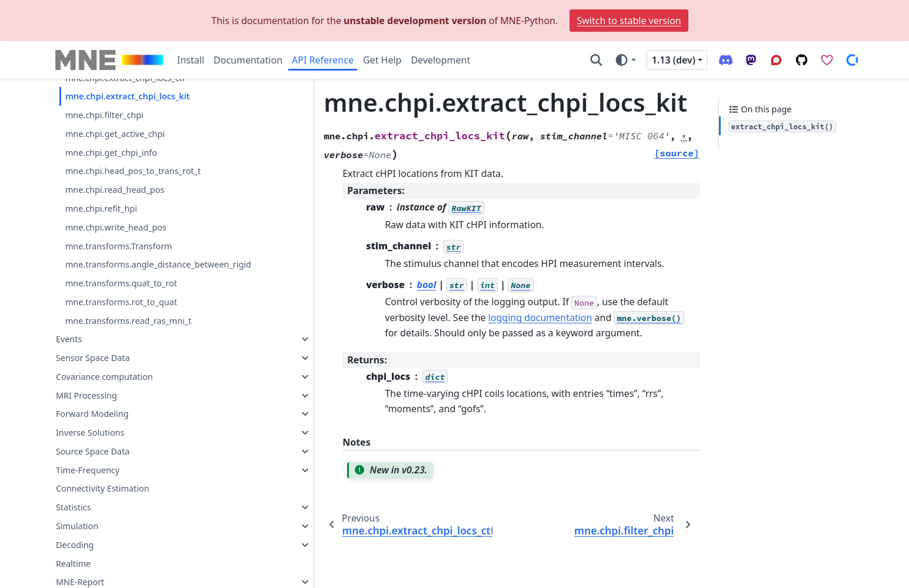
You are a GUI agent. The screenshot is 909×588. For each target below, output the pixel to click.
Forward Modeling (92, 516)
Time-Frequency (88, 572)
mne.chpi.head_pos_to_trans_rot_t (133, 260)
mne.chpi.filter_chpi (104, 203)
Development (440, 60)
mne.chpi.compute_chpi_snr (121, 110)
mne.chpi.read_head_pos (115, 278)
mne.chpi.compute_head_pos (124, 147)
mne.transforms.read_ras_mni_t (129, 422)
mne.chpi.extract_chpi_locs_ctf (125, 166)
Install (191, 60)
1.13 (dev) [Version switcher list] (674, 60)
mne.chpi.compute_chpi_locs (122, 128)
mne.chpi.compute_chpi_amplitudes (137, 91)
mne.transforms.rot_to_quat (121, 404)
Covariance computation (104, 479)
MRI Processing (86, 497)
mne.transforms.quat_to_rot (121, 385)
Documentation (248, 60)
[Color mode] (625, 60)
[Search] (596, 60)
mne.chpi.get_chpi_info (111, 241)
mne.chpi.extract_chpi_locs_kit (128, 184)
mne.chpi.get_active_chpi (115, 222)
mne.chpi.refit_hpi (101, 297)
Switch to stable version (629, 21)
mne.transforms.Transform (119, 334)
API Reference (323, 60)
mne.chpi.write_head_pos (116, 315)
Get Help (382, 60)
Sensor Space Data (93, 460)
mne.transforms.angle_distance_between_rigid (152, 360)
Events (69, 441)
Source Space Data (93, 554)
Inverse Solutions (90, 535)
